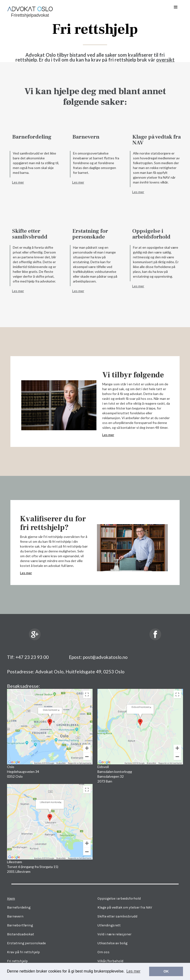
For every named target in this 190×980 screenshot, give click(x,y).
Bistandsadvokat (21, 934)
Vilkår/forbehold (110, 961)
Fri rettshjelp (17, 961)
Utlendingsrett (109, 925)
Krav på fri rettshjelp (23, 952)
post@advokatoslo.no (105, 657)
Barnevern (86, 137)
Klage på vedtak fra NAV (157, 140)
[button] (176, 7)
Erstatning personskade (26, 943)
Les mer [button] (133, 971)
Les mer (18, 182)
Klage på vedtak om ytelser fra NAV (125, 907)
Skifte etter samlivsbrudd (30, 234)
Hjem (11, 899)
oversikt (165, 60)
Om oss (103, 952)
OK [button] (166, 971)
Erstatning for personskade (90, 234)
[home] (30, 10)
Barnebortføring (20, 925)
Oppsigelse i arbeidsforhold (151, 234)
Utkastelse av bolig (112, 943)
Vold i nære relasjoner (114, 934)
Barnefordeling (32, 137)
